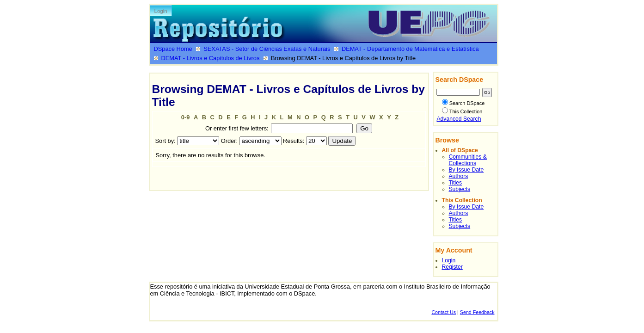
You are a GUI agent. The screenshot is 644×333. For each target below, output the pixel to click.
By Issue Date (466, 170)
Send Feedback (477, 312)
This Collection (462, 111)
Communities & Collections (468, 160)
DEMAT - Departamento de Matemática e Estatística (410, 49)
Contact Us (444, 312)
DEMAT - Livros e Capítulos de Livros (211, 58)
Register (452, 267)
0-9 (186, 117)
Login (161, 11)
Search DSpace (463, 103)
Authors (459, 176)
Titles (456, 183)
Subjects (460, 189)
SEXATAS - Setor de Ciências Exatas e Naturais (267, 49)
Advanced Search (459, 119)
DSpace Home (173, 49)
